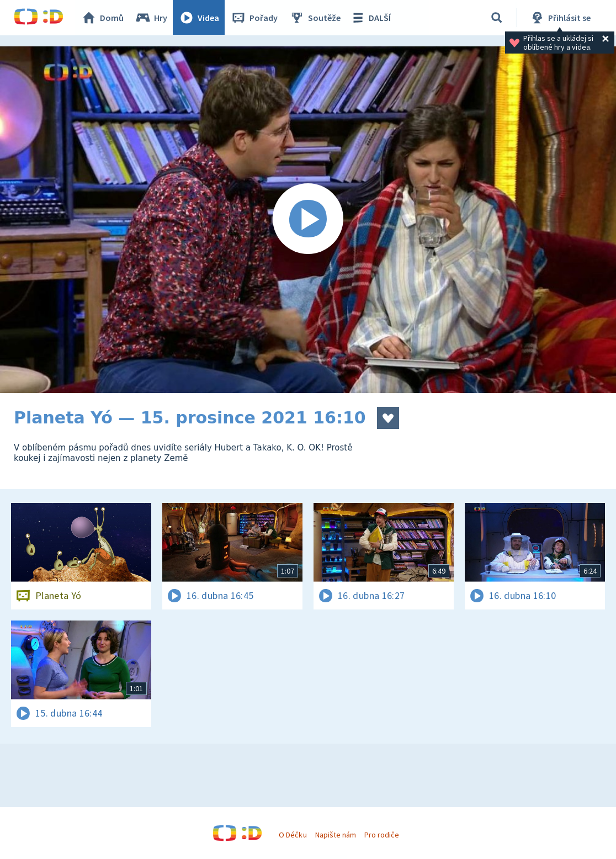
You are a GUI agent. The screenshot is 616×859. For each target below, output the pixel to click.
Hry (152, 18)
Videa (199, 18)
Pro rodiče (382, 835)
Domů (103, 18)
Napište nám (336, 835)
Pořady (254, 18)
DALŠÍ (371, 18)
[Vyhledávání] (497, 18)
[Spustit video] (308, 220)
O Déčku (293, 835)
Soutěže (315, 18)
